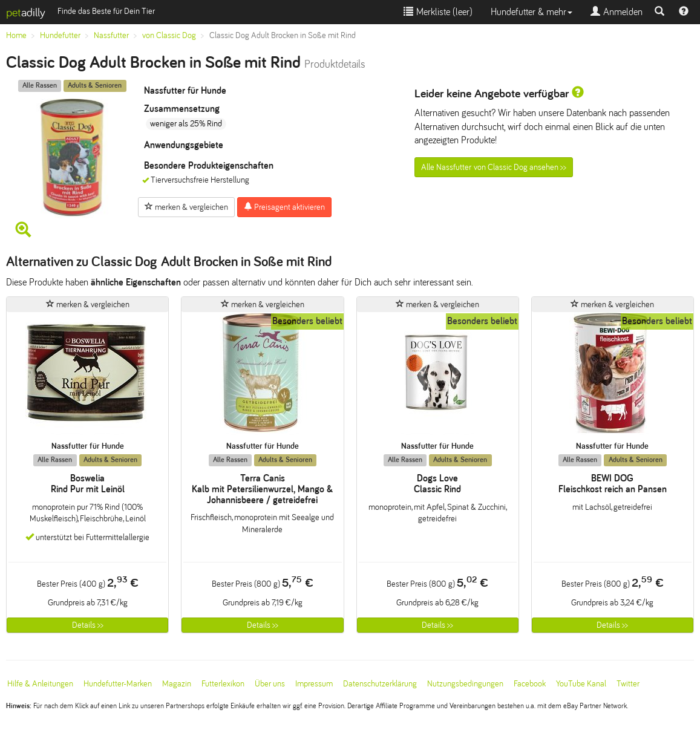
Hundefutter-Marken (118, 684)
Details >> (88, 625)
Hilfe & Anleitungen (40, 684)
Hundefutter (60, 35)
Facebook (530, 684)
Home (16, 35)
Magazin (177, 684)
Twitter (628, 684)
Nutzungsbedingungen (465, 684)
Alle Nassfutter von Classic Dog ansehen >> (494, 167)
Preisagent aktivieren (284, 207)
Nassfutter (111, 35)
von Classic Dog (169, 35)
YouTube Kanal (581, 684)
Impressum (314, 684)
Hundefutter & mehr (532, 12)
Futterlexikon (223, 684)
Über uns (270, 684)
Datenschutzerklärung (380, 684)
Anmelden (617, 12)
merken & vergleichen (186, 207)
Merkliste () (438, 12)
